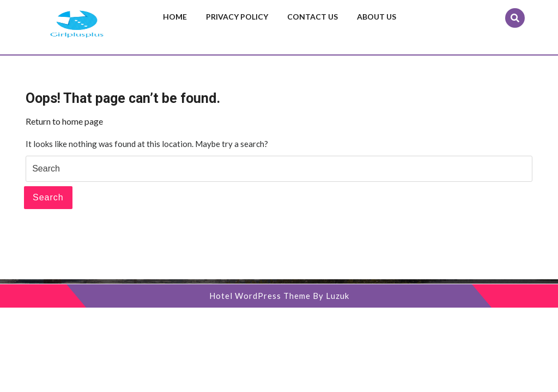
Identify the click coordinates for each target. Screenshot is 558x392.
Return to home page (64, 121)
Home (175, 17)
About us (377, 17)
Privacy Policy (237, 17)
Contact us (313, 17)
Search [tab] (48, 197)
